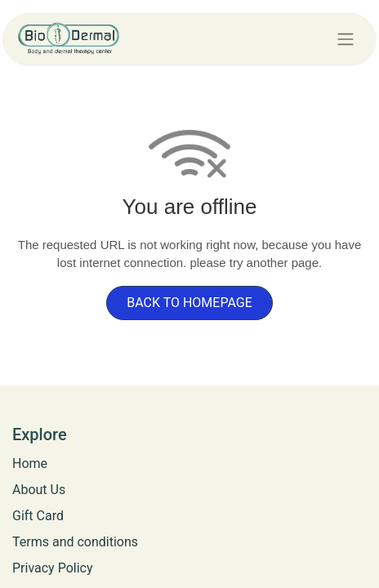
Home (30, 463)
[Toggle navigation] (346, 39)
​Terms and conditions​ (75, 542)
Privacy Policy (53, 568)
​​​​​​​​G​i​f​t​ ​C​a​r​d (38, 516)
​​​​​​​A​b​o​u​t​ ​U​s (39, 490)
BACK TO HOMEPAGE (189, 303)
